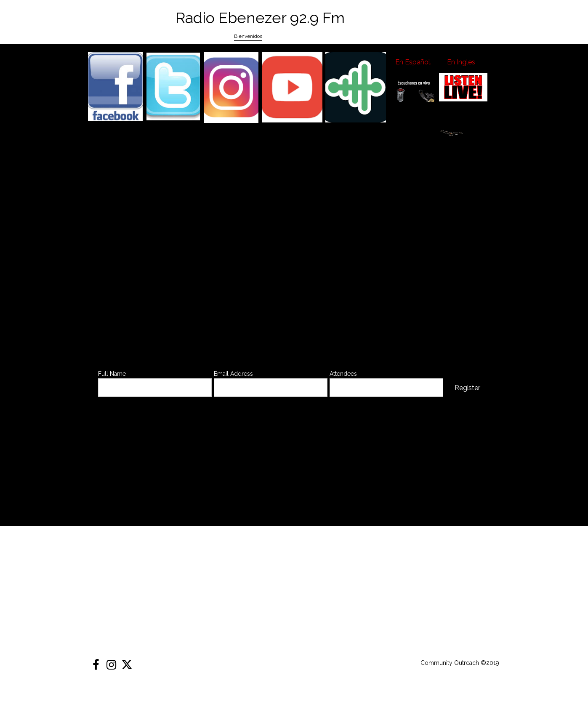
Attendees (343, 374)
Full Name (112, 374)
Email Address (233, 374)
